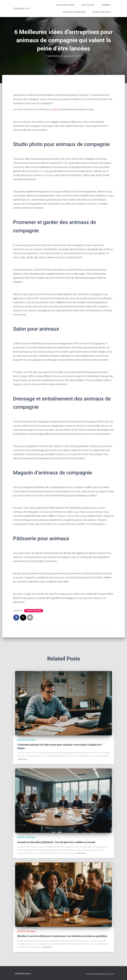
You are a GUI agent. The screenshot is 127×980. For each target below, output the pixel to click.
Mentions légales (23, 974)
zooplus (55, 109)
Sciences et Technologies (74, 12)
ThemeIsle (110, 974)
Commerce (106, 5)
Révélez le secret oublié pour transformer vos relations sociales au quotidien (62, 936)
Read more (23, 759)
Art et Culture (88, 5)
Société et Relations (101, 12)
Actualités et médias (65, 5)
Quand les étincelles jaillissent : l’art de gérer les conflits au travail (56, 842)
